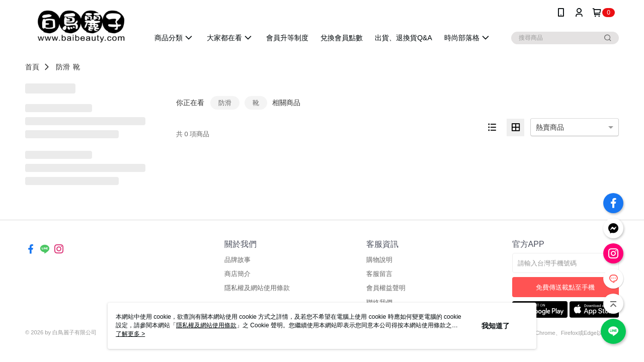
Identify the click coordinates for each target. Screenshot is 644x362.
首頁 (32, 67)
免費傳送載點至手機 (565, 287)
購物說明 (379, 260)
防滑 (63, 67)
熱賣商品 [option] (550, 127)
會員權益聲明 (386, 288)
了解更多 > (130, 334)
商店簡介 (237, 274)
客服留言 (379, 274)
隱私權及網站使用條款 (257, 288)
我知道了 (496, 326)
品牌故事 (237, 260)
